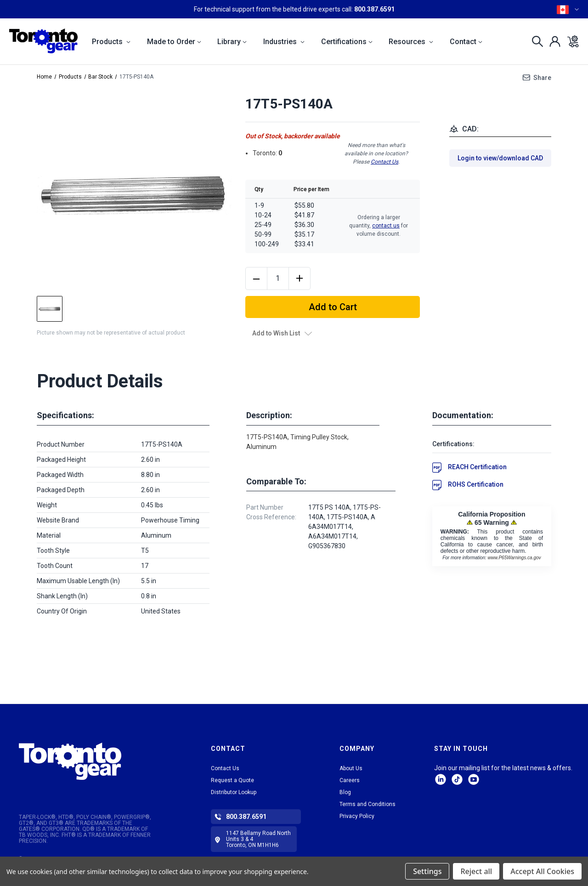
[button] (93, 761)
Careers (350, 780)
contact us (386, 226)
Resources (411, 42)
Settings (427, 871)
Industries (284, 42)
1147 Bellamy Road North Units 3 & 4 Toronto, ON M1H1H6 (258, 839)
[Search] (535, 41)
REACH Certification (477, 467)
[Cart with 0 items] (570, 41)
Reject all (476, 871)
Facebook (474, 779)
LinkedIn (441, 779)
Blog (345, 792)
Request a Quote (232, 780)
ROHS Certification (476, 484)
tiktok (457, 779)
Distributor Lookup (234, 792)
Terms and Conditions (367, 804)
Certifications (347, 42)
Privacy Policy (357, 816)
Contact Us (384, 162)
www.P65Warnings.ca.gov (514, 558)
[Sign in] (552, 41)
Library (232, 42)
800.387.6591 (374, 9)
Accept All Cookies (542, 871)
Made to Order (174, 42)
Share (542, 78)
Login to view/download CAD (500, 158)
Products (111, 42)
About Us (351, 768)
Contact (466, 42)
